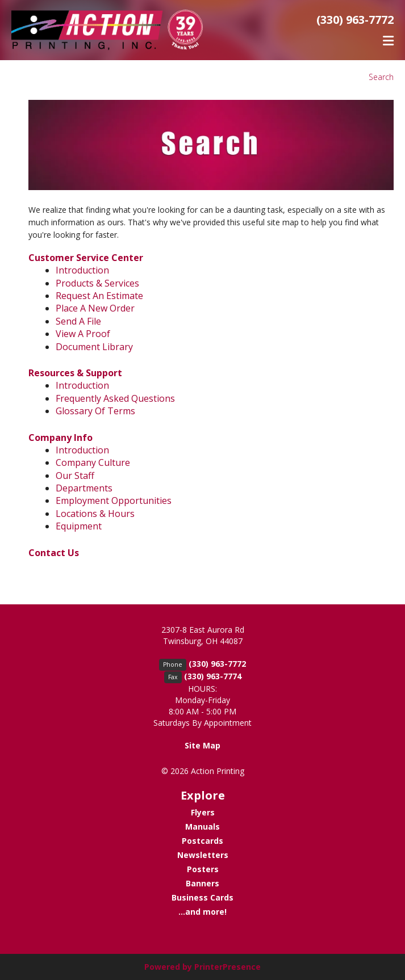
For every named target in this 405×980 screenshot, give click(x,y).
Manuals (202, 827)
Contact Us (54, 553)
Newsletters (203, 855)
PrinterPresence (227, 967)
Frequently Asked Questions (115, 398)
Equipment (79, 526)
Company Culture (93, 462)
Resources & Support (75, 373)
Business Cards (202, 897)
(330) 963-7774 (213, 676)
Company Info (60, 438)
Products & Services (97, 283)
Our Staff (75, 476)
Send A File (78, 321)
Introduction (82, 270)
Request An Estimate (99, 296)
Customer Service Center (86, 258)
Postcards (202, 841)
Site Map (202, 745)
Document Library (94, 347)
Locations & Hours (95, 514)
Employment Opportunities (114, 500)
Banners (202, 883)
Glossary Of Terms (95, 411)
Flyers (203, 812)
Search (381, 77)
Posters (203, 869)
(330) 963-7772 (355, 20)
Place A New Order (95, 308)
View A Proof (83, 334)
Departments (84, 488)
